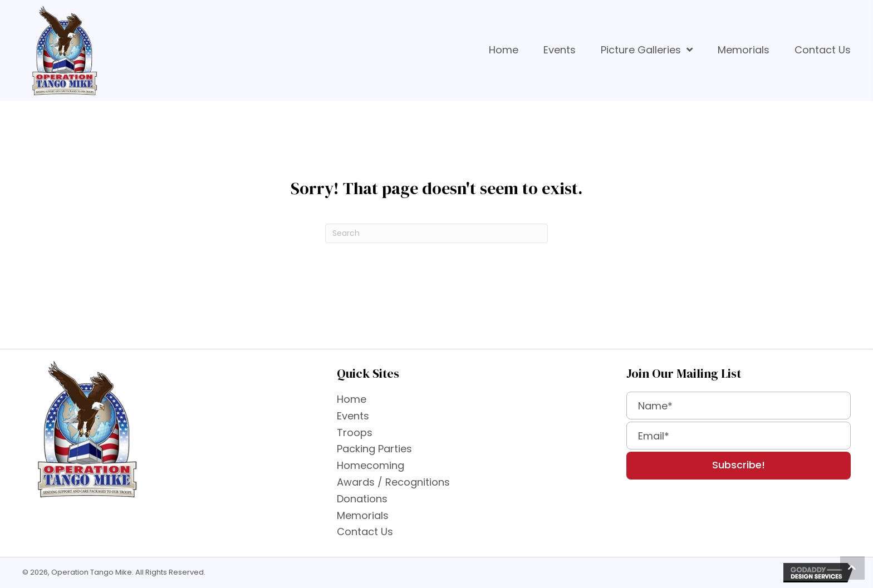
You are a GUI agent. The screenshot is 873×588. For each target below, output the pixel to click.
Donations (362, 499)
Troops (355, 433)
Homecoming (371, 465)
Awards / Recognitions (393, 482)
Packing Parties (374, 449)
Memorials (363, 515)
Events (353, 416)
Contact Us (365, 532)
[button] (739, 466)
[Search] (436, 233)
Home (352, 399)
